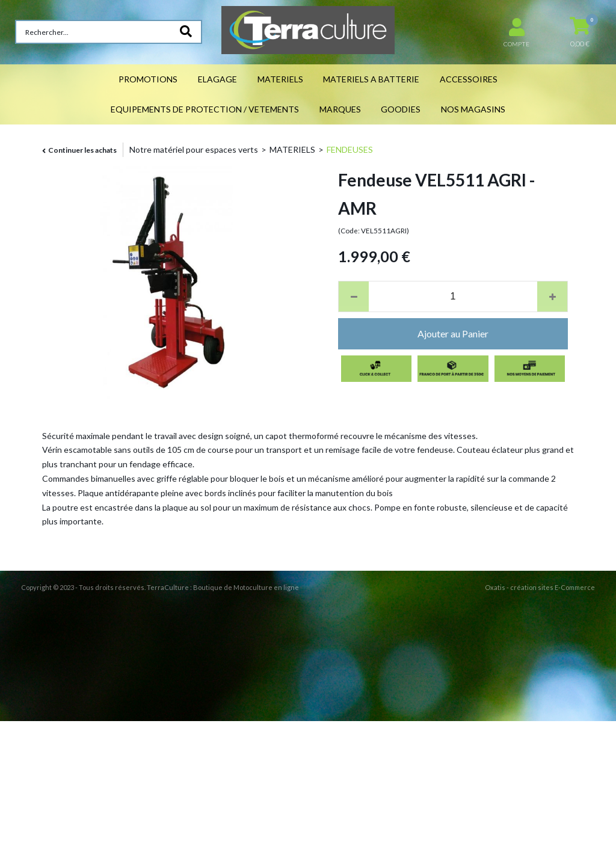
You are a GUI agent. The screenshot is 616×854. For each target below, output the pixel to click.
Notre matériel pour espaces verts (194, 149)
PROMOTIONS (148, 79)
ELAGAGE (217, 79)
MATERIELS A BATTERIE (371, 79)
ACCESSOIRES (469, 79)
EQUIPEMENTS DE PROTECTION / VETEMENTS (205, 109)
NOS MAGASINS (473, 109)
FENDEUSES (350, 149)
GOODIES (401, 109)
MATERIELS (280, 79)
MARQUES (340, 109)
